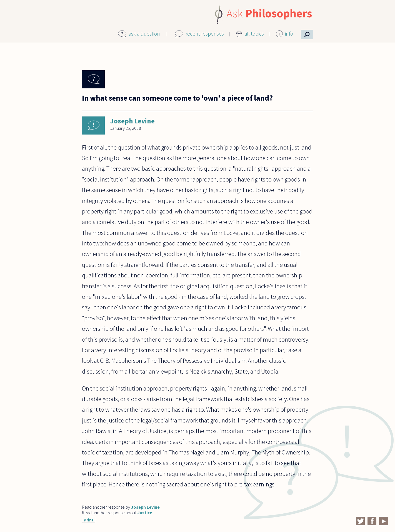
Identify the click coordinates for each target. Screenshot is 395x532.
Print (89, 520)
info (289, 34)
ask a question (144, 34)
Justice (145, 513)
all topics (254, 34)
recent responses (205, 34)
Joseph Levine (132, 121)
